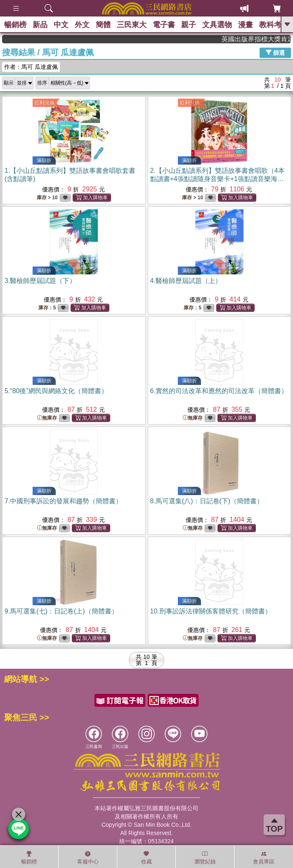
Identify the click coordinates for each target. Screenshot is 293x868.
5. (56, 391)
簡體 (103, 25)
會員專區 (264, 858)
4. (186, 281)
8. (207, 501)
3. (40, 281)
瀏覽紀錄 (205, 858)
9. (61, 611)
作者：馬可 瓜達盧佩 (31, 67)
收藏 (146, 858)
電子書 (164, 25)
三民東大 (132, 25)
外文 (82, 25)
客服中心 (88, 858)
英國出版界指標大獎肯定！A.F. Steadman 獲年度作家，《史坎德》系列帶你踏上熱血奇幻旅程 (262, 39)
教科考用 (274, 25)
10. (211, 611)
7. (63, 501)
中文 (61, 25)
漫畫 (246, 25)
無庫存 (47, 418)
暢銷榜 (15, 25)
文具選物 (217, 25)
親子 (189, 25)
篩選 (275, 52)
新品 (40, 25)
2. (217, 179)
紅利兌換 (45, 103)
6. (219, 391)
